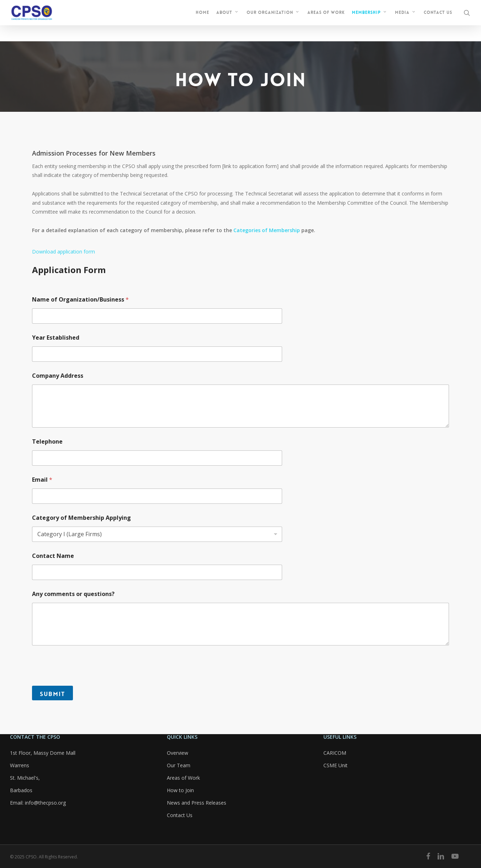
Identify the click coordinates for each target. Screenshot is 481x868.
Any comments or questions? (73, 594)
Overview (178, 753)
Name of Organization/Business (80, 300)
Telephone (47, 442)
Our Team (179, 765)
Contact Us (180, 815)
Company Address (58, 376)
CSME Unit (335, 765)
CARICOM (335, 753)
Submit (52, 694)
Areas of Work (183, 778)
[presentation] (86, 681)
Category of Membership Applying (81, 518)
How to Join (180, 790)
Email (42, 480)
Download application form (64, 252)
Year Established (56, 338)
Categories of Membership (267, 230)
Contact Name (53, 556)
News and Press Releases (197, 803)
